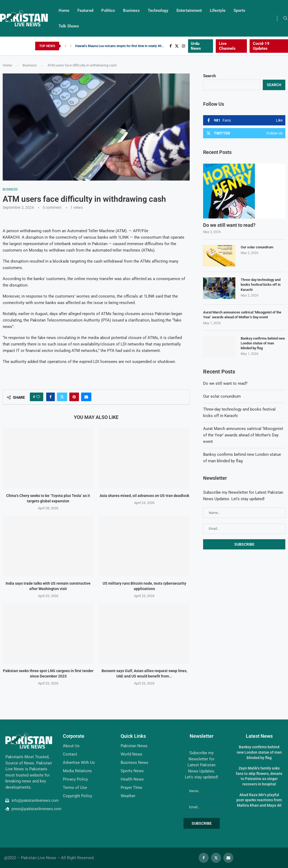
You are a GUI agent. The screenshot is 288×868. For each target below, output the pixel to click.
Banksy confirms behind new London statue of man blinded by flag (263, 343)
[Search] (285, 18)
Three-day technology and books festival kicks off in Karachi (261, 285)
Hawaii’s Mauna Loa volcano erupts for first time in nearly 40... (120, 46)
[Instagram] (183, 46)
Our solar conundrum (257, 247)
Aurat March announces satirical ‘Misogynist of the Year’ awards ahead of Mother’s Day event (242, 315)
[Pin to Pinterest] (74, 397)
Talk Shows (69, 26)
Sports (239, 10)
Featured (85, 10)
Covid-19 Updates (261, 46)
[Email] (228, 858)
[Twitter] (177, 46)
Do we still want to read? (229, 225)
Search (209, 76)
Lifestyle (218, 10)
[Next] (71, 46)
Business (131, 10)
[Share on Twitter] (62, 397)
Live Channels (227, 46)
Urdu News (196, 46)
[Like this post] (38, 397)
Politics (108, 10)
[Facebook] (171, 46)
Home (64, 10)
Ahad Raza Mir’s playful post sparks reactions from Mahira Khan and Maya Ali (259, 800)
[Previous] (66, 46)
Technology (158, 10)
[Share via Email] (86, 397)
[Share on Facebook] (51, 397)
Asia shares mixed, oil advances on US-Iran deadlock (144, 496)
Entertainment (189, 10)
